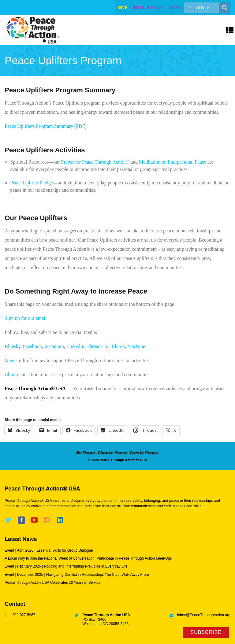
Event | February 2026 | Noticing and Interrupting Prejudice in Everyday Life (66, 566)
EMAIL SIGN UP (148, 7)
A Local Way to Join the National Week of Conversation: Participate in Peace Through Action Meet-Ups (88, 558)
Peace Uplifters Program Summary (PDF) (46, 126)
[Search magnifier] (225, 8)
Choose (12, 374)
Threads (95, 346)
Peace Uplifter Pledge (32, 183)
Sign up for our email (26, 318)
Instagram (54, 346)
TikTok (118, 346)
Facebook (32, 346)
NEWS (175, 7)
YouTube (136, 346)
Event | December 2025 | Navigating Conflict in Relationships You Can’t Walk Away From (77, 575)
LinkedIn (75, 346)
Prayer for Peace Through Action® (95, 162)
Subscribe (206, 632)
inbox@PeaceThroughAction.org (204, 615)
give (123, 7)
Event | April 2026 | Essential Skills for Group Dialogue (49, 550)
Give (9, 360)
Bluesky (12, 346)
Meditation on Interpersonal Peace (173, 162)
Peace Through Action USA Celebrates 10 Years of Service (52, 583)
